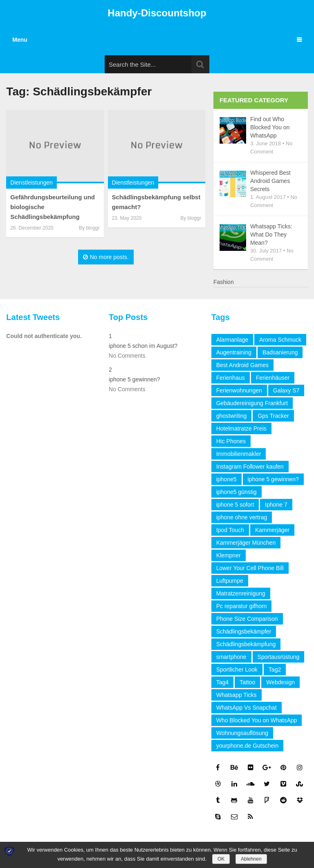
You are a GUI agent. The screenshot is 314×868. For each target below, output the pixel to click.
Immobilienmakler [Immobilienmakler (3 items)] (239, 454)
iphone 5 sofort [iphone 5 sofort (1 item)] (235, 505)
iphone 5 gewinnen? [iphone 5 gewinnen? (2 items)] (273, 479)
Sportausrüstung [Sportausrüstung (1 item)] (279, 657)
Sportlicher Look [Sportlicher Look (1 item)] (237, 670)
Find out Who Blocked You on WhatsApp (270, 127)
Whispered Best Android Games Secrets (270, 181)
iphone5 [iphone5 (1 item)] (227, 479)
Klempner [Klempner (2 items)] (229, 555)
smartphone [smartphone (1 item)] (231, 657)
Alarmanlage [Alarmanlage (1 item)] (232, 340)
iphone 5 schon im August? (143, 346)
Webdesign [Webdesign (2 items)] (280, 682)
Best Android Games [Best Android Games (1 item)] (242, 365)
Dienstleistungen (31, 183)
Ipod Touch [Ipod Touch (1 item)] (230, 530)
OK (221, 859)
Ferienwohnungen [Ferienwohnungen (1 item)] (239, 390)
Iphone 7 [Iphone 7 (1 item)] (276, 505)
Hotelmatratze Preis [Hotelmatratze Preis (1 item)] (241, 428)
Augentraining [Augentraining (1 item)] (234, 352)
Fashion (224, 282)
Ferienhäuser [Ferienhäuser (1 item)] (273, 378)
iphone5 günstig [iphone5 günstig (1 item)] (237, 492)
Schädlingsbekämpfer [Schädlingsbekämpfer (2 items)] (244, 631)
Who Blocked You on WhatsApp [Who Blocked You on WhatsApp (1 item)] (257, 720)
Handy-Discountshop (157, 13)
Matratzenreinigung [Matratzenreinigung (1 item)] (241, 593)
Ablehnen (251, 859)
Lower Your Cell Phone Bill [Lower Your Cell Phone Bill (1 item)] (250, 568)
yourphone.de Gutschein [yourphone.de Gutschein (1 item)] (248, 746)
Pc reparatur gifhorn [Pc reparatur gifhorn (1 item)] (242, 606)
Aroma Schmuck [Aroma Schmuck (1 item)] (280, 340)
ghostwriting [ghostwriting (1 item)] (232, 416)
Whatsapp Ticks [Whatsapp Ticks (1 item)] (237, 695)
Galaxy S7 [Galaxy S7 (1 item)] (286, 390)
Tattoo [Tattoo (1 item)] (247, 682)
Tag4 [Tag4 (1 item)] (222, 682)
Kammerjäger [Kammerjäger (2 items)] (272, 530)
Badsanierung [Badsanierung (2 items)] (280, 352)
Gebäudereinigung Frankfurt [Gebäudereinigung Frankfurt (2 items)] (252, 403)
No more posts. (106, 257)
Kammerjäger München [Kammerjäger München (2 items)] (246, 543)
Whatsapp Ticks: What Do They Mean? (271, 234)
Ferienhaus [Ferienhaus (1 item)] (231, 378)
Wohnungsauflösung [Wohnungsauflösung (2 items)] (242, 733)
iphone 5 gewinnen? (134, 379)
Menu (20, 40)
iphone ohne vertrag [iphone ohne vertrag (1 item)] (242, 517)
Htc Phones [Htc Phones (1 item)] (231, 441)
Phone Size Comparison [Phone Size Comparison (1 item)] (247, 619)
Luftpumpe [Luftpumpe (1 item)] (230, 581)
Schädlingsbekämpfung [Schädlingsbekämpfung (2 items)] (246, 644)
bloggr (93, 228)
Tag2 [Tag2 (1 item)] (275, 670)
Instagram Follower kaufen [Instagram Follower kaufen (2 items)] (250, 467)
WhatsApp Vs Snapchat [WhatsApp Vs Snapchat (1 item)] (247, 708)
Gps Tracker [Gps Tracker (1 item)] (273, 416)
